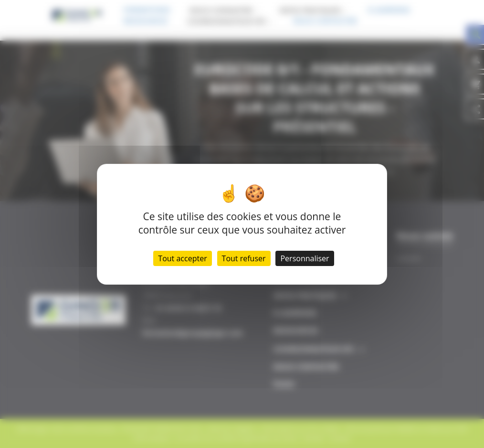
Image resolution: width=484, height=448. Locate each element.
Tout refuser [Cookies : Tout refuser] (244, 258)
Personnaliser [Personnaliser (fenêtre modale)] (305, 258)
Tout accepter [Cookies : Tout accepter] (182, 258)
